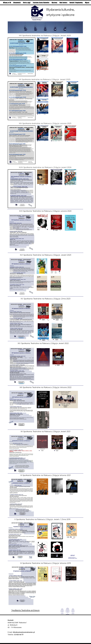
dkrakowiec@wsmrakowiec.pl (24, 632)
